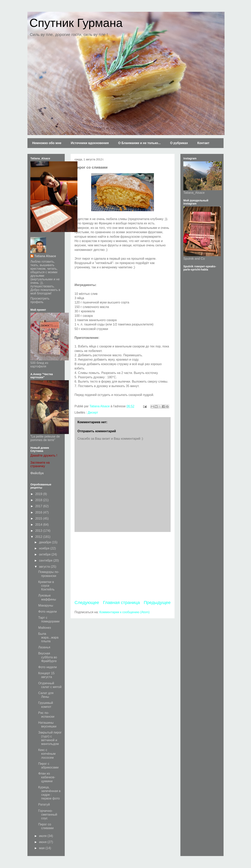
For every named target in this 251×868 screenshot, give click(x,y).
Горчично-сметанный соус (48, 815)
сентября (46, 561)
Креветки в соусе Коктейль (46, 586)
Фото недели (48, 612)
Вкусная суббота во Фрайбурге (48, 657)
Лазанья (44, 647)
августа (45, 567)
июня (43, 842)
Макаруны (46, 605)
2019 (39, 494)
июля (43, 836)
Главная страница (121, 603)
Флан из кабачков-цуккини (47, 777)
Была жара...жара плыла (48, 637)
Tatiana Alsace (45, 256)
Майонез (45, 628)
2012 (39, 537)
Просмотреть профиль (40, 300)
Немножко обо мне (47, 143)
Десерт (93, 413)
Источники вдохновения (90, 143)
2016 (39, 512)
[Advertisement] (123, 566)
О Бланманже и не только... (139, 143)
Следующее (87, 603)
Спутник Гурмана (76, 23)
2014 (39, 525)
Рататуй (44, 804)
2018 (39, 500)
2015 (39, 519)
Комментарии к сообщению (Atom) (125, 612)
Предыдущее (157, 603)
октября (45, 554)
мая (42, 848)
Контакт (203, 143)
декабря (45, 542)
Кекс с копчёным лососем (47, 754)
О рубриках (179, 143)
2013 (39, 531)
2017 (39, 506)
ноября (45, 548)
